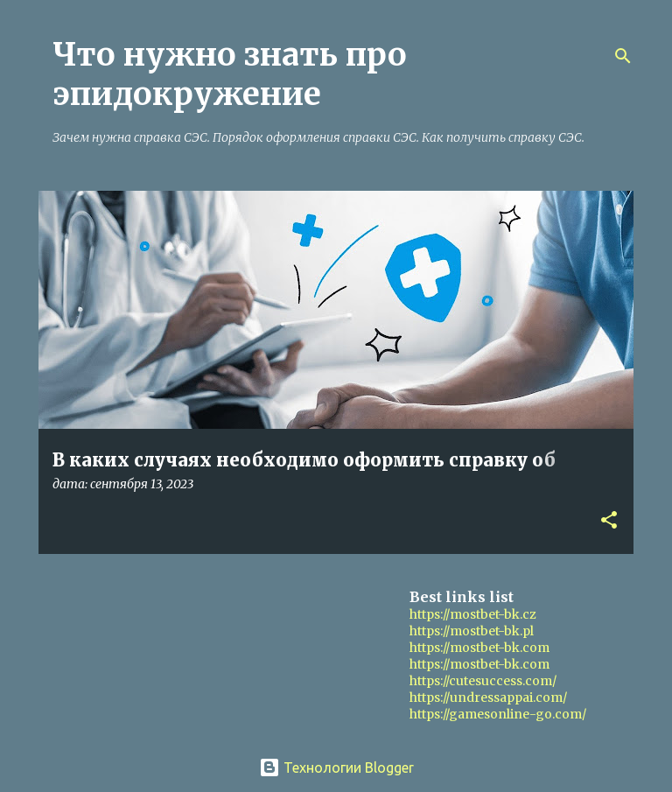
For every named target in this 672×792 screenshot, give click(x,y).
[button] (609, 521)
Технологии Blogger (336, 767)
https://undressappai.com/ (488, 697)
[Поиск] (623, 56)
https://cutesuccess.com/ (483, 681)
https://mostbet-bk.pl (472, 631)
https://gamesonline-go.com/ (498, 714)
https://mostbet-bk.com (479, 648)
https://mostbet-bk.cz (473, 614)
